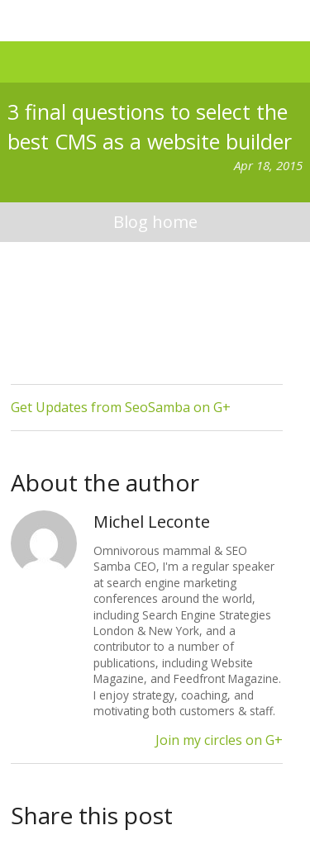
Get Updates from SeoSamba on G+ (121, 407)
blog (155, 223)
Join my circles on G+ (219, 740)
